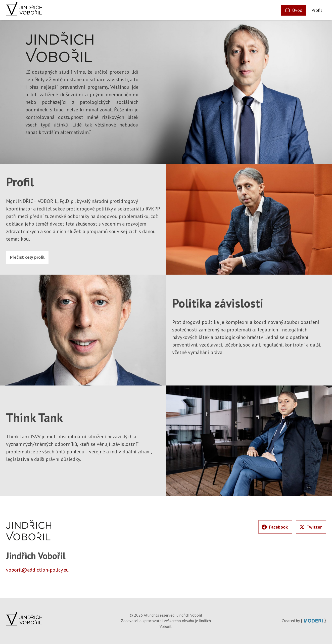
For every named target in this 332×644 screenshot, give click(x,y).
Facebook (275, 527)
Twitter (311, 527)
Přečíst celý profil (27, 257)
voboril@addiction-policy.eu (37, 570)
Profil (317, 10)
